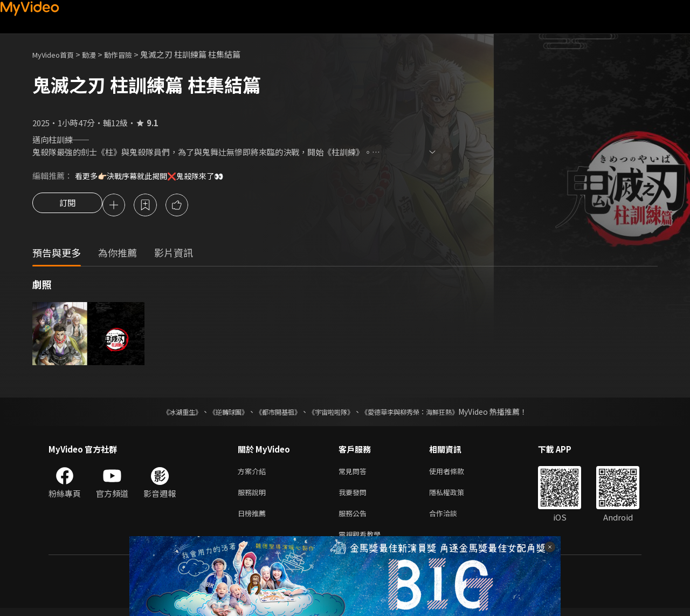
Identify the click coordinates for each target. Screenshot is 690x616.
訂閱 (67, 206)
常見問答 (355, 473)
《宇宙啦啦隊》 (333, 413)
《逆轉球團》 (216, 413)
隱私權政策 (456, 496)
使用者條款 (456, 473)
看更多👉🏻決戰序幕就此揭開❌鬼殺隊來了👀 (155, 176)
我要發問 (355, 496)
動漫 (98, 54)
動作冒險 (130, 54)
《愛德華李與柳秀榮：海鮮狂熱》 (424, 413)
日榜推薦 (254, 519)
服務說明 (254, 496)
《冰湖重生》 (163, 413)
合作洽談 (452, 519)
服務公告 (355, 519)
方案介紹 (254, 473)
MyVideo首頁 (57, 54)
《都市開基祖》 (273, 413)
